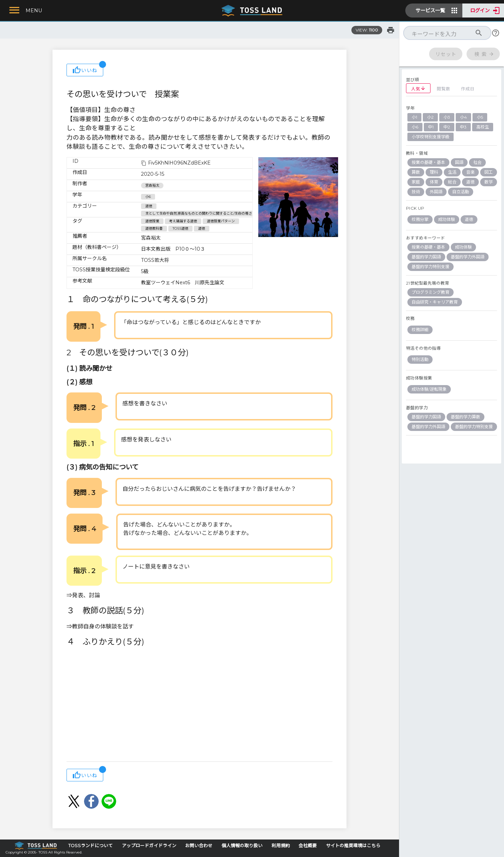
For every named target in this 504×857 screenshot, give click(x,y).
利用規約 (281, 846)
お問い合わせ (199, 846)
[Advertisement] (199, 705)
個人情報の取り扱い (242, 846)
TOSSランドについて (90, 846)
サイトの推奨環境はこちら (353, 846)
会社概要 (308, 846)
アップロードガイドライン (149, 846)
